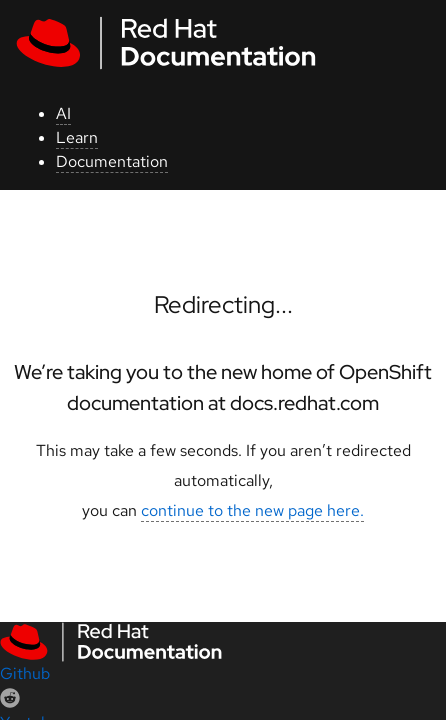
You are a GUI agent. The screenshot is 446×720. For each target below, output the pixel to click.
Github (25, 673)
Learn (77, 137)
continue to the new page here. (252, 510)
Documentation (112, 161)
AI (63, 113)
